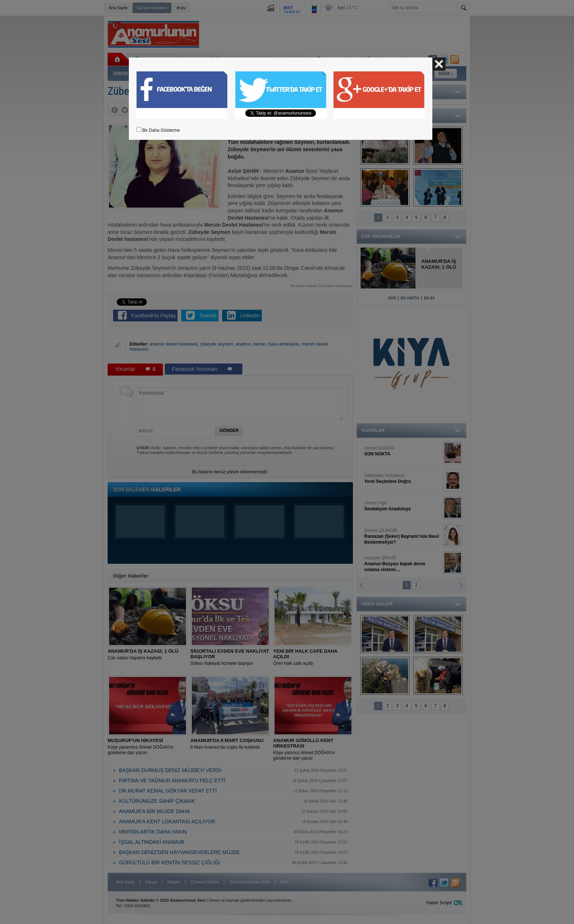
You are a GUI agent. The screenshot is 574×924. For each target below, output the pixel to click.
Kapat (439, 64)
